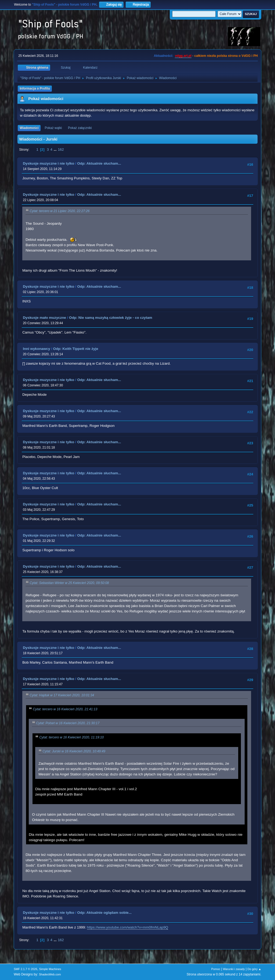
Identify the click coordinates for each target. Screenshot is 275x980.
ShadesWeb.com (50, 974)
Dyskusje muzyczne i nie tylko (48, 163)
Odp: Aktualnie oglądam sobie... (104, 913)
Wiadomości (29, 128)
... (56, 149)
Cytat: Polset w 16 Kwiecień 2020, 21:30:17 (68, 723)
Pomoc (216, 969)
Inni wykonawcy (36, 349)
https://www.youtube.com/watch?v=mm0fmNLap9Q (128, 927)
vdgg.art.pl (183, 56)
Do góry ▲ (254, 969)
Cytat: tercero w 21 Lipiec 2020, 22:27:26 (59, 211)
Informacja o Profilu (35, 88)
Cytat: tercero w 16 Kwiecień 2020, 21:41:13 (65, 709)
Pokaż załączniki (80, 128)
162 (61, 149)
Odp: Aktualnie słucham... (99, 163)
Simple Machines (50, 969)
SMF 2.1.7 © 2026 (26, 969)
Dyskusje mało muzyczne (44, 318)
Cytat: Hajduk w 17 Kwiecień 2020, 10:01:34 (62, 695)
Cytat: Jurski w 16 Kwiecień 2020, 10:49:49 (74, 751)
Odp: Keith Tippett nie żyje (76, 349)
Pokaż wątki (53, 128)
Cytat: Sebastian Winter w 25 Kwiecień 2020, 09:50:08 (69, 583)
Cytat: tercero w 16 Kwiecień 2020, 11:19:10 (71, 737)
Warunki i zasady (234, 969)
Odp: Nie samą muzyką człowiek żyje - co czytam (111, 318)
